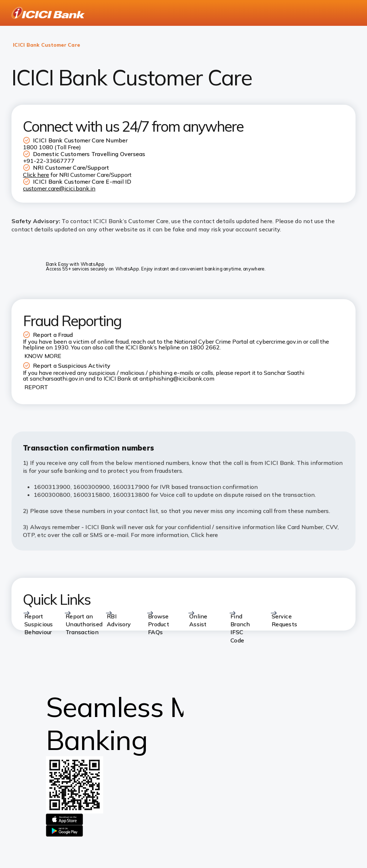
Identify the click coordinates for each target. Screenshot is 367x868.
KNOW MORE (43, 356)
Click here (205, 535)
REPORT (36, 387)
